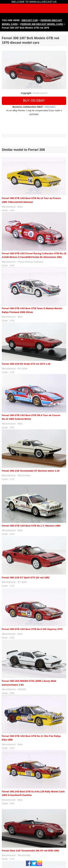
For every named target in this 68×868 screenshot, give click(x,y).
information (50, 107)
